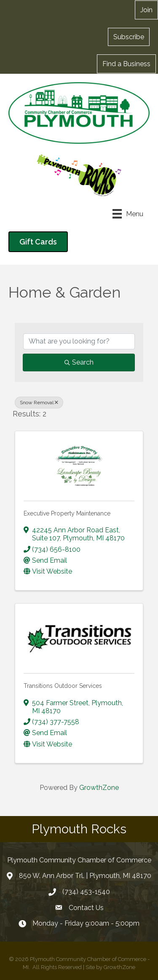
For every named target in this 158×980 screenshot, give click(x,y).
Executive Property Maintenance (67, 513)
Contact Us (86, 908)
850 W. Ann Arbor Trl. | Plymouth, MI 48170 (85, 876)
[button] (129, 37)
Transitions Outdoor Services (63, 686)
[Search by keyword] (79, 341)
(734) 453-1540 (86, 892)
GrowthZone (99, 788)
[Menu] (128, 214)
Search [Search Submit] (79, 362)
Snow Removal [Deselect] (39, 403)
